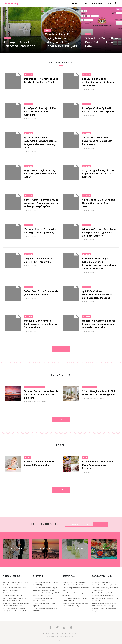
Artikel (76, 3)
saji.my (57, 640)
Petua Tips (29, 387)
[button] (116, 3)
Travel (7, 38)
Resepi (48, 30)
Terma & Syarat (74, 633)
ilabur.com (64, 640)
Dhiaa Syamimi (32, 86)
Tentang (46, 633)
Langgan (100, 524)
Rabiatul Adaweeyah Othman (37, 402)
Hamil (88, 34)
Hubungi (108, 3)
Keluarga (28, 75)
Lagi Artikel (61, 349)
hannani (30, 469)
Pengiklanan (97, 3)
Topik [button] (84, 3)
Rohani (36, 387)
